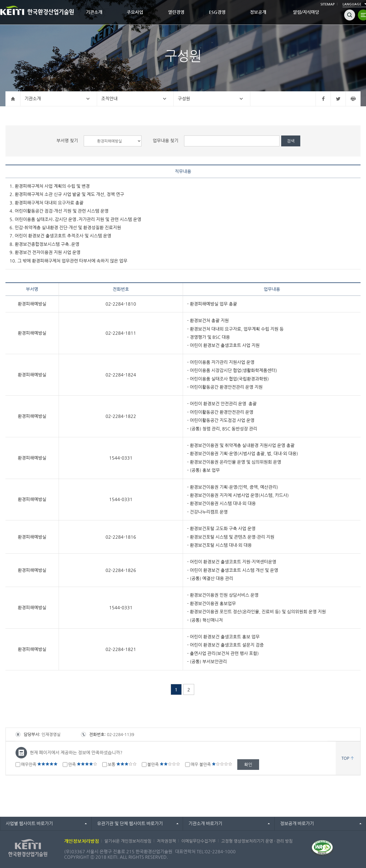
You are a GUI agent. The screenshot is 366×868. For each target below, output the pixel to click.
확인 (248, 765)
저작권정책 (166, 841)
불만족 (164, 764)
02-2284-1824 (121, 375)
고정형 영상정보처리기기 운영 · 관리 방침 (257, 841)
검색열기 (350, 15)
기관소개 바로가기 (205, 823)
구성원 (184, 99)
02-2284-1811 (121, 333)
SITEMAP (328, 4)
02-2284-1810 (121, 304)
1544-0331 (121, 458)
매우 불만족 (211, 764)
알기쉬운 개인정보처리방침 (128, 841)
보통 (122, 764)
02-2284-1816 (121, 537)
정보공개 (258, 12)
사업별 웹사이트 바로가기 (29, 823)
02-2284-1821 (121, 649)
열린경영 (176, 12)
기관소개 (94, 12)
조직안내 (109, 99)
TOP (345, 758)
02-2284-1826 (121, 570)
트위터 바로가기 (338, 99)
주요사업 (135, 12)
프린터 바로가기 (353, 99)
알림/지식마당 (306, 12)
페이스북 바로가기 (323, 99)
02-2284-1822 (121, 416)
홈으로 (13, 99)
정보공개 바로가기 (297, 823)
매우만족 (39, 764)
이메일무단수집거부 (199, 841)
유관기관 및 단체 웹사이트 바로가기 (130, 823)
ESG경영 (217, 12)
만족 (83, 764)
